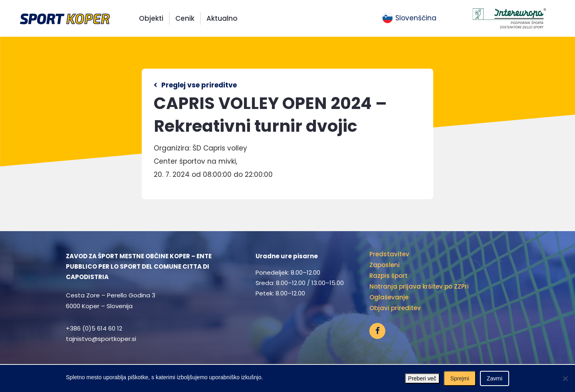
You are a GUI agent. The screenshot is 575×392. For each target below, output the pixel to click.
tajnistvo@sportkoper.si (101, 339)
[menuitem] (409, 18)
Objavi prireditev (395, 308)
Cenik (185, 18)
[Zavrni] (565, 378)
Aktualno (222, 18)
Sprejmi (460, 378)
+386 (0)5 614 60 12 (94, 328)
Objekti (151, 18)
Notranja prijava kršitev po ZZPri (419, 286)
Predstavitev (389, 254)
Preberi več (422, 378)
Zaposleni (385, 265)
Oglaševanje (389, 297)
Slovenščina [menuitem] (416, 18)
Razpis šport (389, 276)
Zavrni (495, 378)
